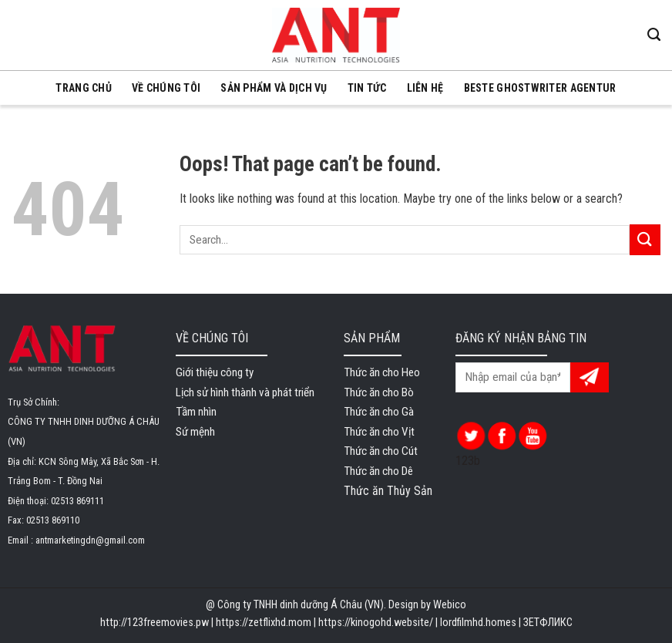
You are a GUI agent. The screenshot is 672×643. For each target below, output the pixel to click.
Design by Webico (427, 605)
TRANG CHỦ (84, 88)
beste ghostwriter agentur (540, 88)
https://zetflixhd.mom (264, 623)
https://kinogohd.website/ (376, 623)
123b (468, 461)
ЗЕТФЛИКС (548, 623)
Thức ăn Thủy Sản (388, 491)
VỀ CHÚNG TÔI (166, 88)
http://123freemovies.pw (155, 623)
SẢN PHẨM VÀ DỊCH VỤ (274, 88)
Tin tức (367, 88)
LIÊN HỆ (425, 88)
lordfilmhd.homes (478, 623)
